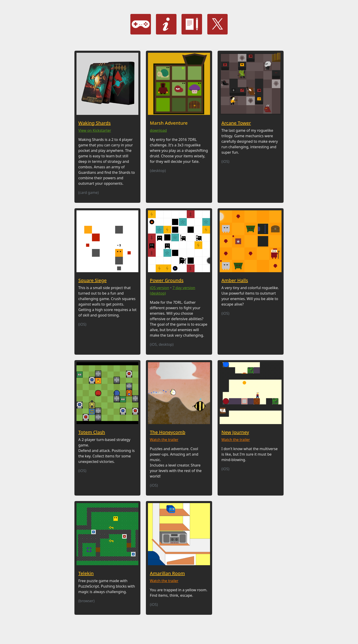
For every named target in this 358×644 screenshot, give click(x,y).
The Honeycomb (167, 432)
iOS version (159, 288)
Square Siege (92, 280)
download (158, 130)
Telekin (86, 573)
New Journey (235, 432)
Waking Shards (95, 123)
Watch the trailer (164, 440)
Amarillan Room (167, 573)
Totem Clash (92, 432)
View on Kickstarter (95, 130)
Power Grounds (167, 280)
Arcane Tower (236, 123)
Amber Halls (235, 280)
